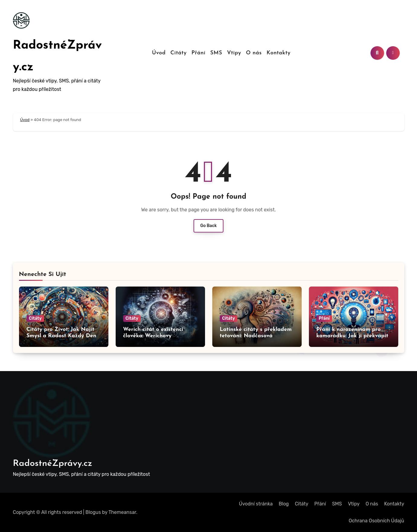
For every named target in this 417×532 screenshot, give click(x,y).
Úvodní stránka (256, 504)
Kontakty (279, 53)
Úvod (159, 53)
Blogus (93, 512)
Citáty (178, 53)
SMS (216, 53)
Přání (198, 53)
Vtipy (234, 53)
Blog (284, 504)
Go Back (208, 226)
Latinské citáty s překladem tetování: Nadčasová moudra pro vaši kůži (256, 336)
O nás (254, 53)
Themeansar (122, 512)
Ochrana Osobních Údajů (377, 521)
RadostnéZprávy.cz (53, 464)
